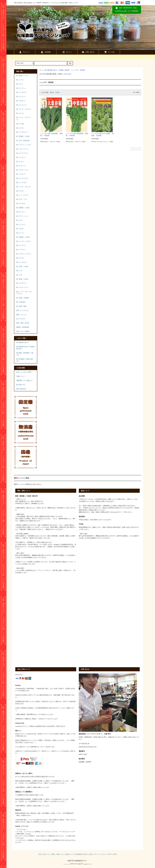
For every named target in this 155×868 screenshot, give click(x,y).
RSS (110, 854)
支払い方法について (45, 854)
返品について (70, 854)
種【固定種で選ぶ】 (51, 70)
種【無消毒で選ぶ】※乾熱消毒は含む (25, 348)
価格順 (52, 92)
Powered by (77, 864)
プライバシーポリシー (100, 854)
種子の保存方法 (21, 389)
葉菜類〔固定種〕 (65, 70)
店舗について (21, 376)
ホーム (41, 70)
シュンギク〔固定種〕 (79, 70)
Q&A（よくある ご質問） (24, 372)
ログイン (67, 52)
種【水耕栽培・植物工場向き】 (25, 360)
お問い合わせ (88, 52)
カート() (109, 52)
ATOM (115, 854)
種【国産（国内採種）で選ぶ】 (25, 354)
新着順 (57, 92)
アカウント (25, 52)
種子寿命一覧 (21, 385)
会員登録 (46, 52)
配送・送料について (59, 854)
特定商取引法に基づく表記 (84, 854)
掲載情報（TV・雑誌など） (25, 381)
